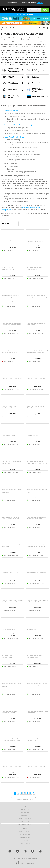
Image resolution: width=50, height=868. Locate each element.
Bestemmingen (25, 837)
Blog (25, 828)
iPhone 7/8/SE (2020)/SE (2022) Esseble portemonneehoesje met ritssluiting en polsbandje (11, 685)
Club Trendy (25, 822)
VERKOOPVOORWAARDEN (25, 844)
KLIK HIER (40, 3)
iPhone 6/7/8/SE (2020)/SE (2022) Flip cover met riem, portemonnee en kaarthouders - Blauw (12, 740)
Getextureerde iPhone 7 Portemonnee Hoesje (18, 125)
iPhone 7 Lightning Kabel (38, 70)
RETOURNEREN (25, 816)
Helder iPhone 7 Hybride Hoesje (14, 137)
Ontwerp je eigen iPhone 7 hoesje (38, 90)
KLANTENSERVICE (25, 809)
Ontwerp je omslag (6, 240)
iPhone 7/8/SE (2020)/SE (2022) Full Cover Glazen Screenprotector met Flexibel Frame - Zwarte (37, 491)
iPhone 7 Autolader (36, 77)
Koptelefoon (12, 90)
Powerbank (36, 83)
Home (25, 806)
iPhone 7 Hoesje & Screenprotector (14, 70)
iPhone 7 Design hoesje (14, 97)
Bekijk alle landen (25, 831)
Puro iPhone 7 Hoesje (11, 111)
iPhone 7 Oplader (11, 77)
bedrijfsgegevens (25, 819)
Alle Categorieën (38, 97)
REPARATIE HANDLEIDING (25, 825)
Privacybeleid (25, 834)
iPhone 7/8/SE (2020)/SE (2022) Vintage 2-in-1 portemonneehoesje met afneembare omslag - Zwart (12, 491)
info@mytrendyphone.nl (25, 799)
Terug (4, 28)
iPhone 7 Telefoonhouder (13, 83)
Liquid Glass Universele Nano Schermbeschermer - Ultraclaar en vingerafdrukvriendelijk (35, 242)
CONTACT (25, 841)
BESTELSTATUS (25, 813)
